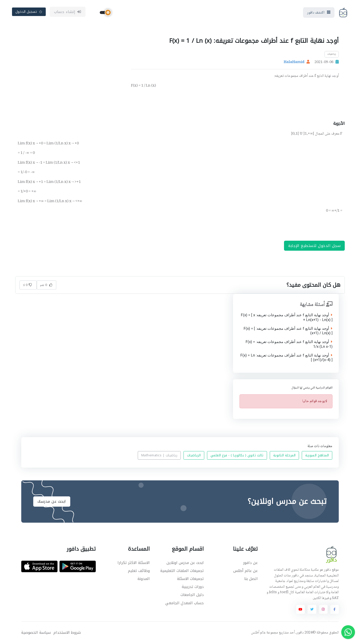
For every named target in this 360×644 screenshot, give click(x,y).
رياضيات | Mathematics (159, 455)
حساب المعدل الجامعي (184, 603)
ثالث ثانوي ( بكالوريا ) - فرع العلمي (237, 455)
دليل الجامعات (192, 595)
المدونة (144, 579)
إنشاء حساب (68, 12)
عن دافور (250, 563)
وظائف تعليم (139, 571)
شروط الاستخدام (67, 633)
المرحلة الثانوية (284, 455)
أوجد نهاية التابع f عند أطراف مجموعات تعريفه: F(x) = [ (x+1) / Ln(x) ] (288, 331)
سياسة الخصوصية (36, 633)
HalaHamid (294, 62)
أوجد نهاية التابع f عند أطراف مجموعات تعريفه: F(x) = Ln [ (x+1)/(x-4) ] (286, 358)
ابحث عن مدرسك (52, 501)
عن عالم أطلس (245, 571)
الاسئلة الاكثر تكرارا (134, 563)
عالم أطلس (258, 633)
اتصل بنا (251, 579)
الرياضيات (194, 455)
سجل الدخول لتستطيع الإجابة (314, 246)
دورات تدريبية (193, 587)
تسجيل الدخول (29, 12)
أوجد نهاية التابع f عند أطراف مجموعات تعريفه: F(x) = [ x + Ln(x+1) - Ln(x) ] (286, 318)
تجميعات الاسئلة (190, 579)
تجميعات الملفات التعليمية (182, 571)
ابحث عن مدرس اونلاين (185, 563)
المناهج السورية (317, 455)
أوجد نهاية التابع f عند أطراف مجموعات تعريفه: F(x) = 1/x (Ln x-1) (289, 345)
